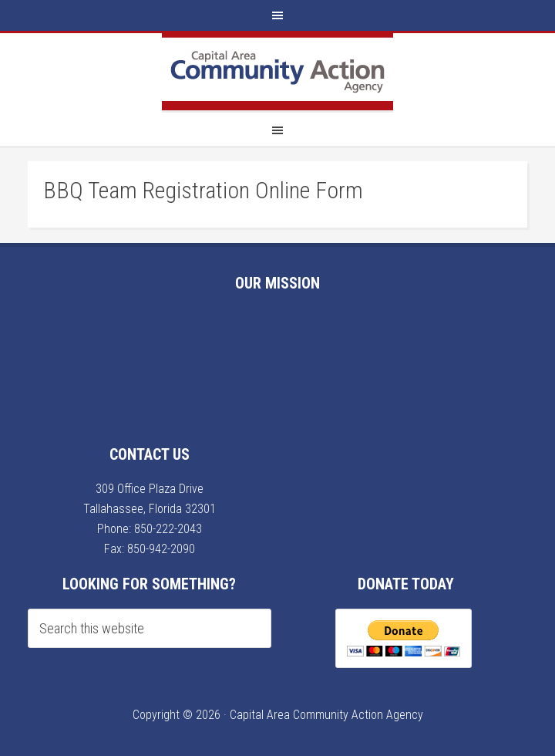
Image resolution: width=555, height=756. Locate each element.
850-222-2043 (168, 529)
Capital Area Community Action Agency (277, 72)
